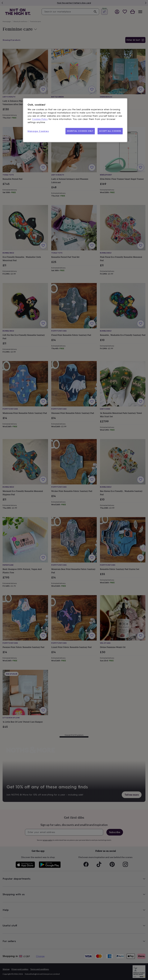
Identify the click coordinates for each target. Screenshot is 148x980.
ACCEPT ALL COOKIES (110, 131)
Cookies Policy (40, 119)
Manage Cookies (38, 131)
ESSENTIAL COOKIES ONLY (80, 131)
